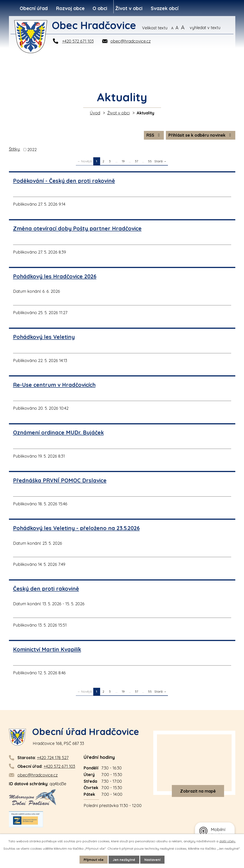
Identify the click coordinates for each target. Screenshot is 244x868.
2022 (32, 150)
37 (137, 161)
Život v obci (129, 8)
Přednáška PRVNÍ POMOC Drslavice (60, 480)
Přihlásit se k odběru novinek (201, 135)
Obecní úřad (34, 8)
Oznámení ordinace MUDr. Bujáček (58, 433)
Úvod (95, 113)
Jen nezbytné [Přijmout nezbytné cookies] (124, 860)
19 (123, 161)
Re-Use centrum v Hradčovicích (54, 385)
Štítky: (15, 149)
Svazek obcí (165, 8)
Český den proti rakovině (46, 589)
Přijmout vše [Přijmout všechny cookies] (93, 860)
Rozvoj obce (70, 8)
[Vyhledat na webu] (211, 28)
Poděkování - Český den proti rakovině (64, 181)
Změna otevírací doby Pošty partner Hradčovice (77, 228)
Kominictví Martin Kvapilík (47, 649)
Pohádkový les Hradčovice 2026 (55, 276)
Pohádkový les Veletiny (44, 337)
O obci (100, 8)
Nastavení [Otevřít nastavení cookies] (152, 860)
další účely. (228, 841)
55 (150, 161)
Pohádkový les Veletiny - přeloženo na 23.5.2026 (76, 528)
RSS (154, 135)
